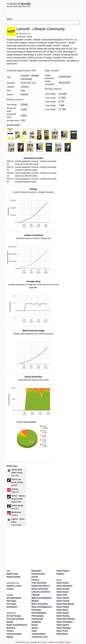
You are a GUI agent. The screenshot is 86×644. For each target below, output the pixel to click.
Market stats (12, 574)
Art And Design (14, 616)
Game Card (62, 595)
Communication (14, 634)
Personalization (39, 613)
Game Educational (65, 604)
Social (34, 625)
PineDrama (16, 512)
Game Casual (63, 601)
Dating (10, 637)
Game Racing (63, 616)
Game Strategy (64, 628)
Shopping (36, 622)
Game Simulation (65, 622)
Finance (35, 580)
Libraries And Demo (41, 592)
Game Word (62, 634)
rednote (15, 489)
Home (68, 642)
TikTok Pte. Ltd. (25, 34)
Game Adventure (64, 586)
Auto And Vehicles (15, 619)
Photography (38, 616)
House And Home (40, 589)
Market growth (13, 577)
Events (35, 577)
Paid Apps (11, 601)
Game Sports (63, 625)
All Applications (14, 598)
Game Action (63, 583)
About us (52, 642)
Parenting (36, 610)
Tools (34, 631)
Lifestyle (31, 43)
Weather (60, 574)
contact (10, 589)
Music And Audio (40, 604)
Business (11, 628)
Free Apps (11, 604)
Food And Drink (39, 583)
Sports (35, 628)
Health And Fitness (40, 586)
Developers (12, 607)
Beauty (10, 622)
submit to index (14, 586)
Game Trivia (62, 631)
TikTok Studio (17, 506)
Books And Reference (17, 625)
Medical (35, 601)
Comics (10, 631)
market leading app (46, 334)
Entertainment (38, 574)
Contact (61, 642)
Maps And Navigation (42, 598)
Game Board (62, 592)
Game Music (62, 610)
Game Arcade (63, 589)
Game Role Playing (66, 619)
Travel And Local (39, 637)
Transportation (38, 634)
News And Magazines (42, 607)
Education (36, 571)
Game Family (63, 607)
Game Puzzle (63, 613)
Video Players (63, 571)
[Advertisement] (43, 12)
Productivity (37, 619)
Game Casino (63, 598)
